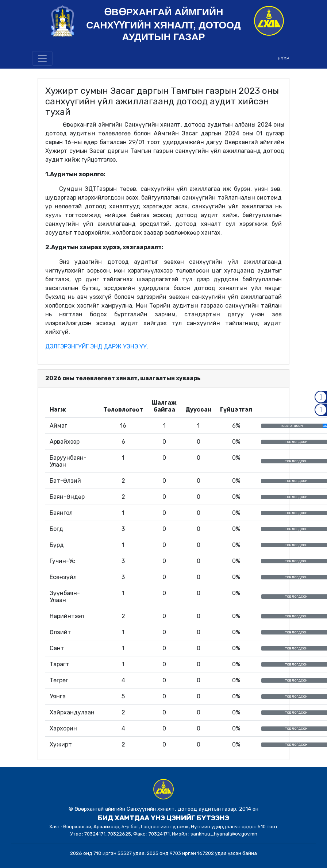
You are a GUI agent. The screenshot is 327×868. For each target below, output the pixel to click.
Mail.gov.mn (321, 410)
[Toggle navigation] (42, 58)
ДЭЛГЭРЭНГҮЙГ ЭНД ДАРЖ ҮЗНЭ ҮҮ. (97, 346)
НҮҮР (283, 58)
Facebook (321, 397)
